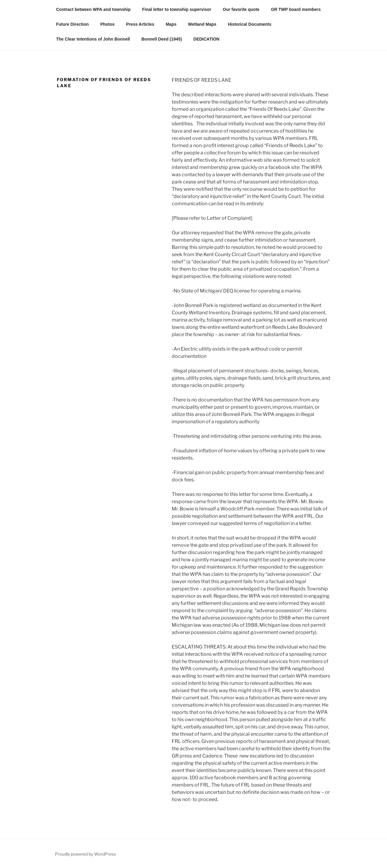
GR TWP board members (296, 9)
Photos (107, 24)
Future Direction (73, 24)
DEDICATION (207, 39)
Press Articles (140, 24)
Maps (171, 24)
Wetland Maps (202, 24)
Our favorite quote (241, 9)
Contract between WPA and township (94, 9)
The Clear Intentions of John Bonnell (93, 39)
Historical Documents (250, 24)
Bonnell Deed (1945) (162, 39)
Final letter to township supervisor (177, 9)
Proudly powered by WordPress (85, 854)
